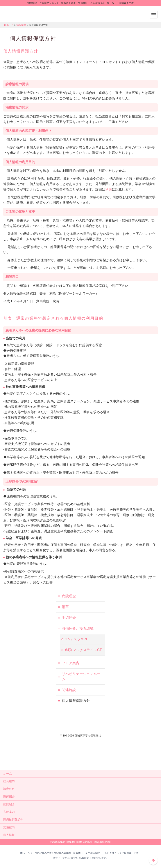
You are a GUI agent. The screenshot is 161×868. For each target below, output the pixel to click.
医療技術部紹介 (13, 820)
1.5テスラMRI (76, 639)
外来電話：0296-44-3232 (80, 743)
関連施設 (69, 690)
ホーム (8, 25)
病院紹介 (9, 804)
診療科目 (9, 789)
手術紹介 (69, 618)
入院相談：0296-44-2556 (80, 749)
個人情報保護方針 (76, 701)
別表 (109, 189)
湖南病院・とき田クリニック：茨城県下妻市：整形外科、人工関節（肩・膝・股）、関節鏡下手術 (31, 14)
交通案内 (9, 827)
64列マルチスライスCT (83, 650)
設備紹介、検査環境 (78, 628)
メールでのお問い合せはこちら (80, 758)
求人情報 (9, 835)
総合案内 (9, 781)
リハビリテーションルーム (81, 676)
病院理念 (69, 596)
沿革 (65, 607)
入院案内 (9, 812)
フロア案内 (71, 663)
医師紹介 (9, 797)
